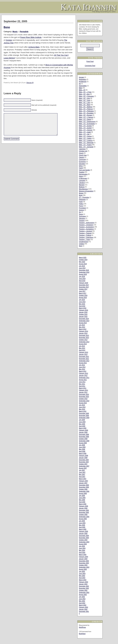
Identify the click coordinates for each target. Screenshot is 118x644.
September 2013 (84, 342)
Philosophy (82, 200)
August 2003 (83, 569)
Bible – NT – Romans (86, 115)
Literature (82, 183)
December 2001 (84, 611)
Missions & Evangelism (86, 191)
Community (82, 159)
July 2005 (82, 521)
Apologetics (83, 79)
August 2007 (83, 468)
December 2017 (84, 285)
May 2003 (82, 576)
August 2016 (83, 298)
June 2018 (82, 279)
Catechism (82, 149)
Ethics (81, 166)
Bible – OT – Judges (85, 138)
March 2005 (83, 529)
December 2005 (84, 510)
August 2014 (83, 323)
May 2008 (82, 449)
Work (81, 246)
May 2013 (82, 348)
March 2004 (83, 555)
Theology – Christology (86, 225)
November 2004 (84, 538)
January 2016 (83, 312)
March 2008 (83, 453)
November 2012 (84, 359)
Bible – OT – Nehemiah (86, 143)
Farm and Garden (84, 170)
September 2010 (84, 401)
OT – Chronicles (84, 197)
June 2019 (82, 268)
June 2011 (82, 382)
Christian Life (83, 151)
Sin (80, 212)
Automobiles (83, 86)
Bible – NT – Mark (85, 105)
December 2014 (84, 319)
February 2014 (83, 331)
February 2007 (83, 481)
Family (81, 168)
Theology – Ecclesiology (86, 227)
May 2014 (82, 327)
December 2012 (84, 357)
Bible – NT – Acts (84, 94)
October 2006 (83, 489)
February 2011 (83, 390)
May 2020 (82, 262)
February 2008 (83, 456)
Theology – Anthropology (87, 223)
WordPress (82, 627)
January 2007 (83, 483)
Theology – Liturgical (85, 231)
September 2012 (84, 361)
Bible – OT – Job (84, 134)
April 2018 (82, 281)
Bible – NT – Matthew (86, 107)
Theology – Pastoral (85, 233)
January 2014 (83, 333)
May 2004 (82, 550)
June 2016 (82, 302)
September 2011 (84, 378)
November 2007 (84, 462)
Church (81, 153)
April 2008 (82, 451)
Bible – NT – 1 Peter (85, 92)
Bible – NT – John (84, 98)
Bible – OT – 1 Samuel (86, 117)
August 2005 (83, 519)
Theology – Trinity (84, 240)
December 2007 (84, 460)
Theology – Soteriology (86, 237)
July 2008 (82, 445)
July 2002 (82, 597)
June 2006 (82, 498)
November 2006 (84, 487)
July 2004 (82, 546)
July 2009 (82, 420)
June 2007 (82, 472)
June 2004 (82, 548)
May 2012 (82, 369)
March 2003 (83, 580)
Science (81, 210)
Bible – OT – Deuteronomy (87, 122)
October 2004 (83, 540)
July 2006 (82, 496)
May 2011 (82, 384)
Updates (81, 244)
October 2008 (83, 439)
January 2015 (83, 317)
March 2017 (83, 293)
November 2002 (84, 588)
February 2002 (83, 607)
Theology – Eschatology (86, 229)
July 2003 (82, 571)
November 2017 (84, 287)
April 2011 (82, 386)
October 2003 (83, 565)
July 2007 (82, 470)
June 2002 (82, 599)
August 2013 (83, 344)
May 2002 (82, 601)
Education (82, 164)
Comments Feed (90, 66)
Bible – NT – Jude (84, 100)
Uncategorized (83, 242)
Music (15, 32)
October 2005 (83, 515)
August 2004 (83, 544)
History (81, 176)
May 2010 (82, 409)
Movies (81, 193)
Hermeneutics (83, 174)
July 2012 (82, 365)
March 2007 (83, 479)
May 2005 (82, 525)
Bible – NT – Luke (84, 103)
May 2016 (82, 304)
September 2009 (84, 418)
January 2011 (83, 392)
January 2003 (83, 584)
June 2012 (82, 367)
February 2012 (83, 373)
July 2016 (82, 300)
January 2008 (83, 458)
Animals (81, 77)
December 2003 (84, 561)
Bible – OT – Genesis (86, 130)
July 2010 (82, 405)
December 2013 (84, 335)
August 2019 (83, 264)
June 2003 (82, 574)
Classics (81, 157)
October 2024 (83, 260)
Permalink (24, 32)
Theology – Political (85, 235)
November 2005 (84, 512)
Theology (82, 221)
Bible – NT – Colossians (86, 96)
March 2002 (83, 605)
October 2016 (83, 295)
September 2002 (84, 593)
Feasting (82, 172)
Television (82, 218)
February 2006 (83, 506)
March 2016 (83, 308)
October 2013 (83, 340)
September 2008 (84, 441)
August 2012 (83, 363)
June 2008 (82, 447)
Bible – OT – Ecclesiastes (87, 124)
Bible (80, 88)
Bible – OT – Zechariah (86, 147)
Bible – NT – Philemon (86, 109)
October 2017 (83, 289)
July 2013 (82, 346)
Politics (81, 204)
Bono (7, 27)
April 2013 (82, 350)
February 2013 (83, 352)
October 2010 (83, 399)
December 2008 (84, 435)
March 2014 (83, 329)
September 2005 (84, 517)
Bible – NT (82, 90)
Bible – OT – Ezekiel (85, 128)
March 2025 (83, 258)
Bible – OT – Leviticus (86, 141)
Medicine (82, 187)
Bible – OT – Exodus (85, 126)
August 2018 (83, 274)
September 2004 (84, 542)
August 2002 (83, 595)
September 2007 (84, 466)
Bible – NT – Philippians (86, 111)
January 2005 (83, 534)
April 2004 (82, 552)
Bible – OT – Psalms (85, 145)
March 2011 (83, 388)
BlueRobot (82, 634)
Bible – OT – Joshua (85, 136)
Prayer (81, 206)
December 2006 (84, 485)
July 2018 (82, 276)
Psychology (82, 208)
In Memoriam (83, 178)
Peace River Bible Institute (31, 37)
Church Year (83, 155)
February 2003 (83, 582)
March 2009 (83, 428)
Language (82, 181)
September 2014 (84, 321)
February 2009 (83, 430)
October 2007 (83, 464)
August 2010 (83, 403)
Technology (82, 216)
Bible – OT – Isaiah (85, 132)
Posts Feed (90, 61)
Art (80, 84)
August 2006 (83, 493)
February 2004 (83, 557)
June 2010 (82, 407)
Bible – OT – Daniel (85, 119)
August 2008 (83, 443)
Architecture (83, 82)
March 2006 (83, 504)
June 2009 (82, 422)
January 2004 (83, 559)
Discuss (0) (30, 83)
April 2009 (82, 426)
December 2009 (84, 413)
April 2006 (82, 502)
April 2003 (82, 578)
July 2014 (82, 325)
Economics (82, 162)
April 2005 (82, 527)
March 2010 (83, 411)
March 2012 (83, 371)
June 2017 (82, 291)
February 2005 (83, 531)
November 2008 (84, 437)
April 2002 (82, 603)
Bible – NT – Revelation (86, 113)
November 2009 (84, 416)
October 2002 (83, 590)
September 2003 (84, 567)
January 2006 (83, 508)
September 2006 (84, 491)
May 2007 (82, 475)
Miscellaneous (83, 189)
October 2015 (83, 314)
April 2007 (82, 477)
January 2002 (83, 609)
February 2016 (83, 310)
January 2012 (83, 376)
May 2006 (82, 500)
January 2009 (83, 432)
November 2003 (84, 563)
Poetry (81, 202)
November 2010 (84, 397)
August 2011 (83, 380)
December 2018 (84, 270)
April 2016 (82, 306)
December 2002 (84, 586)
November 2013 (84, 338)
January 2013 (83, 354)
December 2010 (84, 394)
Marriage (82, 185)
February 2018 (83, 283)
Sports (81, 214)
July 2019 (82, 266)
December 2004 (84, 536)
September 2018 (84, 272)
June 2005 (82, 523)
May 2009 (82, 424)
